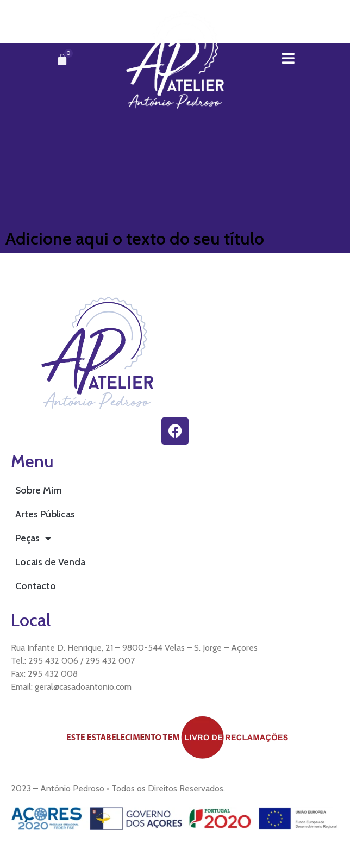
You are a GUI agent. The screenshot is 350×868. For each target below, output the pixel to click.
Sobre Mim (39, 490)
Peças (33, 538)
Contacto (36, 586)
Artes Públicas (45, 514)
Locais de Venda (50, 562)
